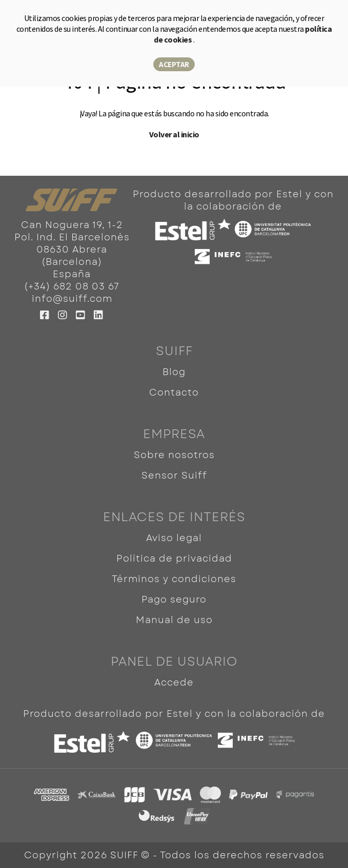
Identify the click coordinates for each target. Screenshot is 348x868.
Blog (174, 372)
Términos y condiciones (174, 579)
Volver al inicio (174, 134)
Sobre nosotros (174, 455)
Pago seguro (174, 600)
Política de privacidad (174, 559)
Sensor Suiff (174, 476)
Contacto (174, 392)
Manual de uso (174, 620)
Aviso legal (174, 538)
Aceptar (174, 64)
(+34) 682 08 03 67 (72, 286)
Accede (174, 683)
